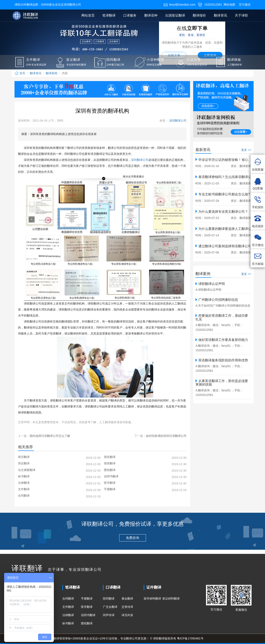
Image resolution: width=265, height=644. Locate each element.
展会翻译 (127, 599)
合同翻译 (68, 599)
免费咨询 (132, 538)
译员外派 (127, 615)
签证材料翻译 (171, 599)
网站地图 (229, 5)
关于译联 (241, 15)
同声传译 (109, 615)
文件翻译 (68, 607)
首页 (20, 73)
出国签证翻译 (175, 15)
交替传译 (127, 607)
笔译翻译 (109, 15)
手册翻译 (87, 599)
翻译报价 (199, 15)
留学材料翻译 (152, 599)
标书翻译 (68, 623)
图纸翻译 (87, 623)
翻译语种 (151, 15)
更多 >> (246, 150)
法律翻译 (68, 615)
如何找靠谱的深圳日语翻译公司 (166, 436)
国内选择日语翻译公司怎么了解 (50, 436)
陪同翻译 (109, 599)
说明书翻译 (88, 615)
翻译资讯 (220, 15)
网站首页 (88, 15)
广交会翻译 (110, 607)
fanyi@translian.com (179, 5)
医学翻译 (87, 607)
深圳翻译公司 (177, 121)
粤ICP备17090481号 (190, 638)
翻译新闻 (52, 73)
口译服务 (130, 15)
